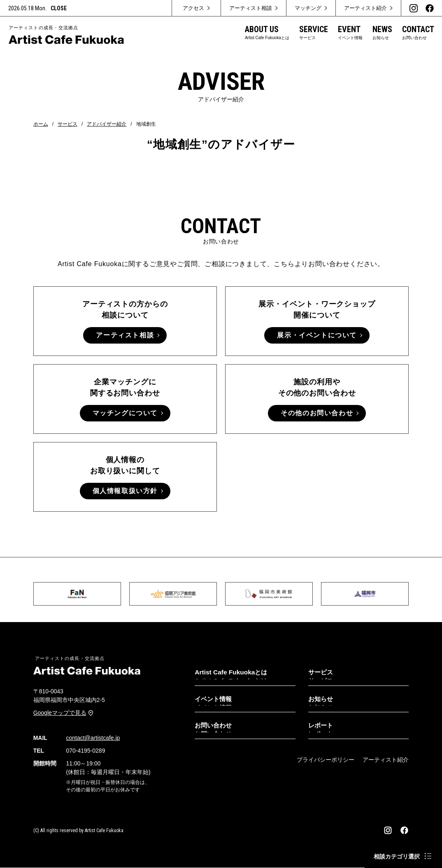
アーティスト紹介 (386, 760)
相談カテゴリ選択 (397, 856)
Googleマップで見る (60, 713)
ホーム (41, 124)
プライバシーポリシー (326, 760)
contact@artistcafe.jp (93, 738)
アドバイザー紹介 (107, 124)
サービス (67, 124)
